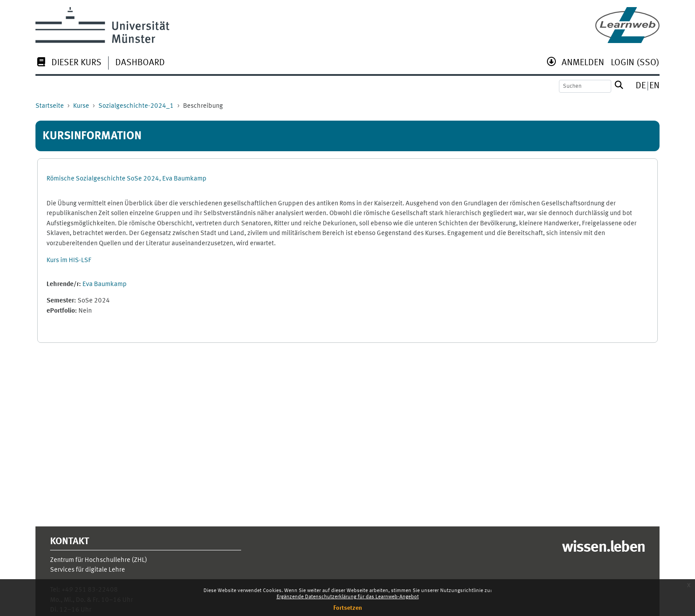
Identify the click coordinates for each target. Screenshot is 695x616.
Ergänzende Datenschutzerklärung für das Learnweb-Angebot (348, 597)
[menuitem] (68, 64)
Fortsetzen (348, 608)
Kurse (81, 106)
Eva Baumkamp (105, 284)
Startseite (50, 106)
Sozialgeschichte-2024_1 (136, 106)
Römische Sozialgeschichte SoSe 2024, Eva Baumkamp (127, 179)
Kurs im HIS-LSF (69, 261)
